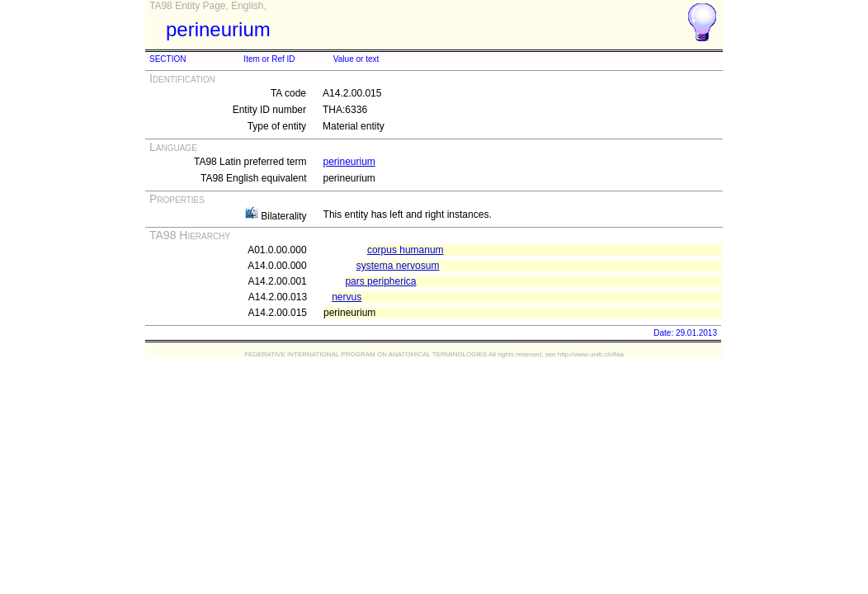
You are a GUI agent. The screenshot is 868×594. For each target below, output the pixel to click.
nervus (347, 297)
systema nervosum (398, 266)
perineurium (349, 162)
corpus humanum (406, 250)
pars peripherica (380, 281)
